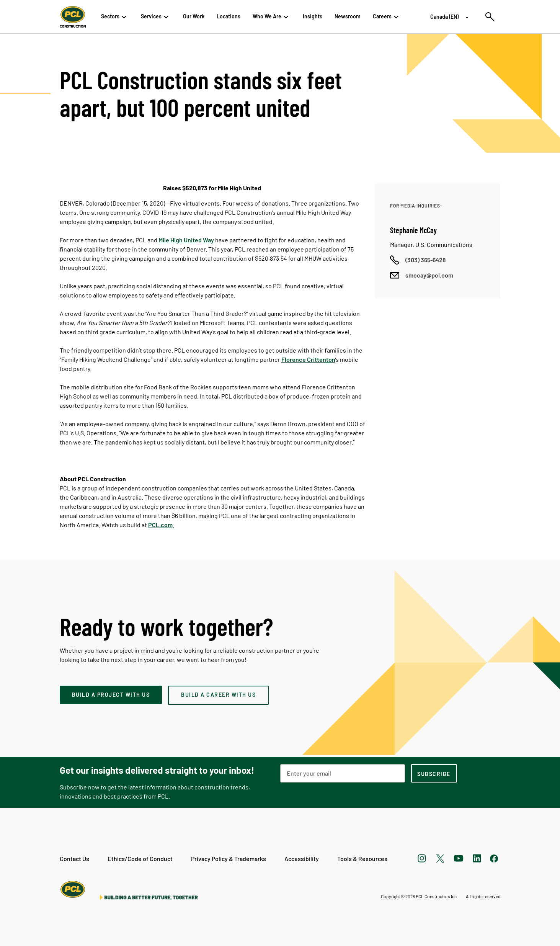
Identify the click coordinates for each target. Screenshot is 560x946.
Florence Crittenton (308, 359)
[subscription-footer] (434, 773)
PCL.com (160, 525)
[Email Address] (343, 773)
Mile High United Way (186, 240)
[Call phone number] (418, 260)
